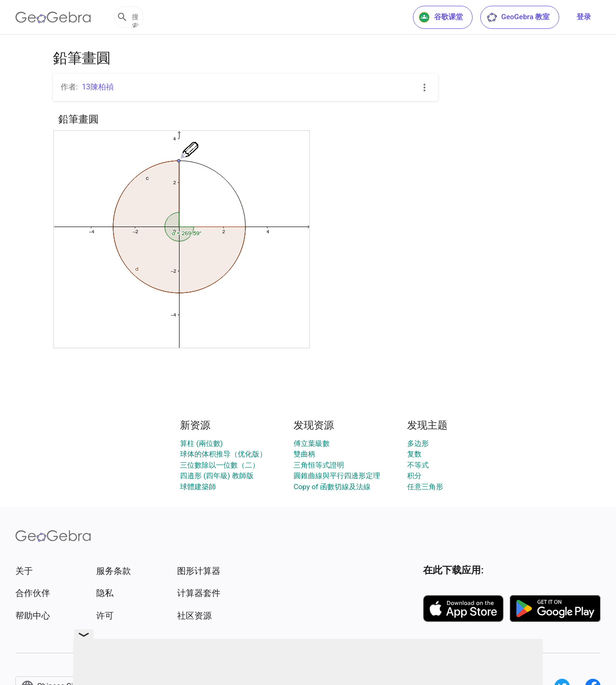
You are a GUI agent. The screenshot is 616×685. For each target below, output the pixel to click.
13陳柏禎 (98, 87)
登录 (584, 17)
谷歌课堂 (441, 17)
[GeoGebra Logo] (53, 17)
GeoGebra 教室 (518, 17)
